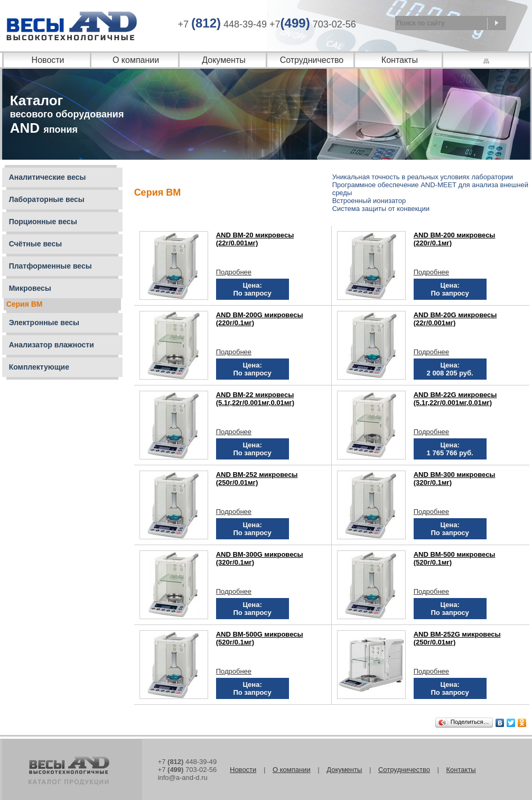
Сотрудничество (312, 60)
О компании (136, 60)
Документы (223, 60)
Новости (48, 60)
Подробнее (234, 272)
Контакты (400, 60)
